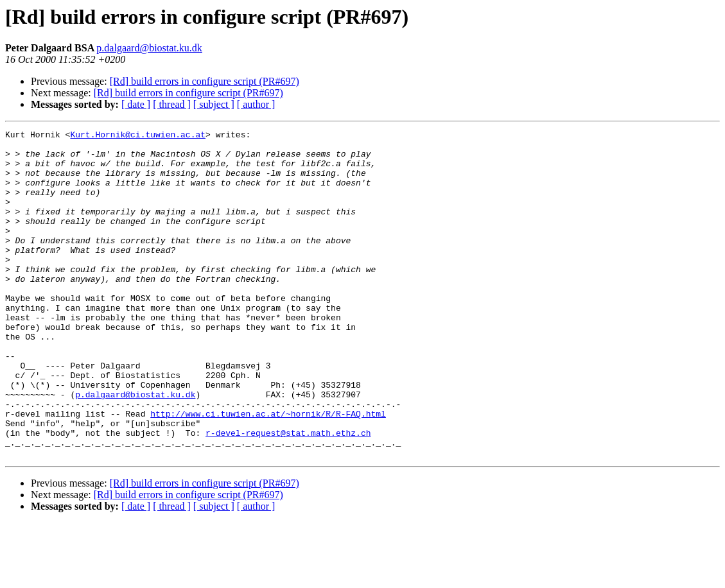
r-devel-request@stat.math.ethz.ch (288, 494)
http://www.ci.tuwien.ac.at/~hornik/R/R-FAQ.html (268, 471)
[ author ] (256, 104)
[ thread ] (172, 104)
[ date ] (136, 104)
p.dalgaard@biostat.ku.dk (149, 48)
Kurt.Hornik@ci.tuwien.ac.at (138, 136)
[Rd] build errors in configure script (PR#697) (205, 81)
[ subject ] (214, 104)
